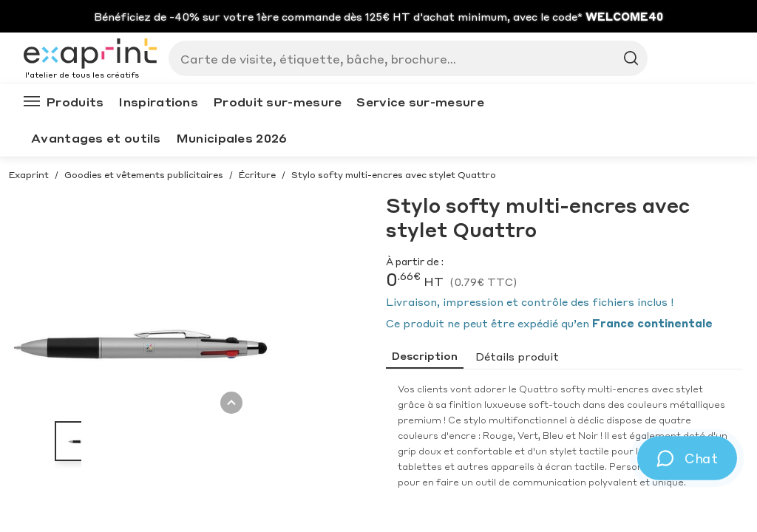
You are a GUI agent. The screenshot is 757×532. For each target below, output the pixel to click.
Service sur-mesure (420, 102)
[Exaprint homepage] (90, 55)
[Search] (402, 58)
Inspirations (158, 102)
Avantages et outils (96, 138)
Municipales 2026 (232, 138)
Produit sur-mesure (277, 102)
